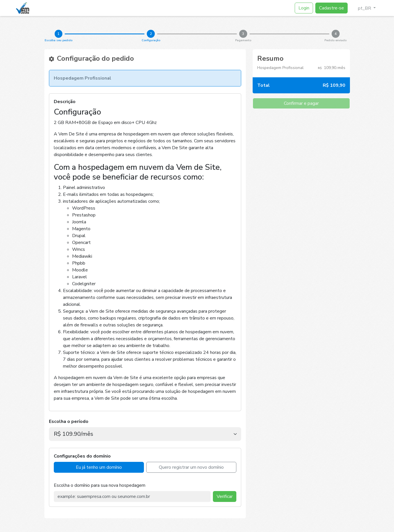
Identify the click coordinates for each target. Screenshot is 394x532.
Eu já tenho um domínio (99, 467)
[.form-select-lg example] (145, 434)
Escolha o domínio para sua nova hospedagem (100, 485)
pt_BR (362, 8)
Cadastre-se (331, 8)
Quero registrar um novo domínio (191, 467)
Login (304, 8)
